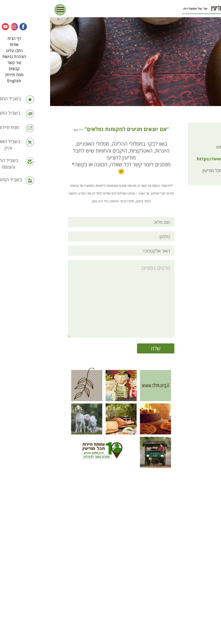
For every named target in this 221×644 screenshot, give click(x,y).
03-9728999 (191, 136)
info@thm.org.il (188, 147)
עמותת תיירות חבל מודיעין (182, 171)
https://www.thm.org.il (179, 159)
